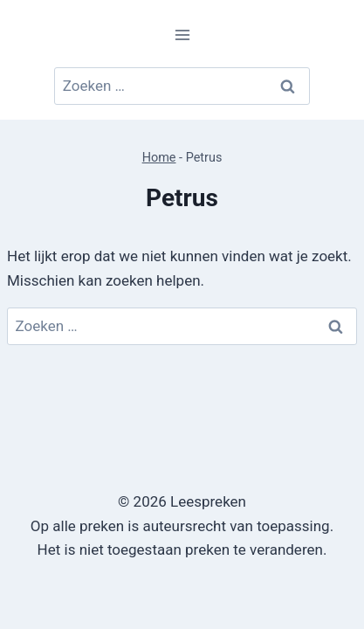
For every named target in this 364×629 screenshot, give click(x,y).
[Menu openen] (182, 35)
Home (159, 158)
